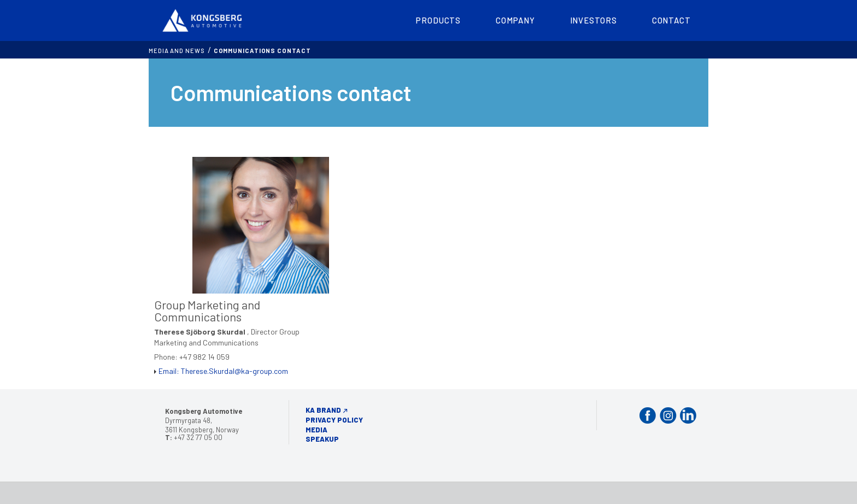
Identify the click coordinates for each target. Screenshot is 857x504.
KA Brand (323, 410)
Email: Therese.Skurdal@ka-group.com (223, 371)
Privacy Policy (334, 420)
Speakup (322, 439)
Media (316, 430)
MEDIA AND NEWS (177, 51)
